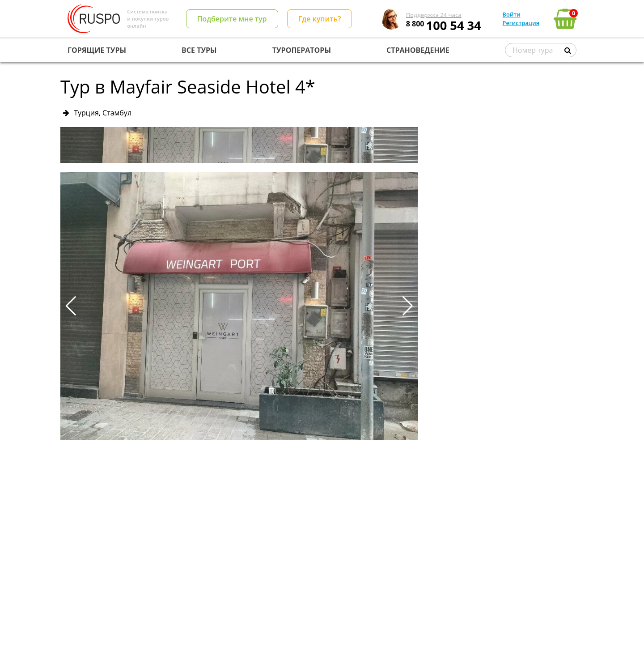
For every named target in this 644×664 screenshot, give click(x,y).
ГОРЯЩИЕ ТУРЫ (97, 50)
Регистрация (521, 23)
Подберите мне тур (232, 19)
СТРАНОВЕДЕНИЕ (418, 50)
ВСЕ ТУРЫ (199, 50)
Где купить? (320, 19)
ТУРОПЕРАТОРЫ (302, 50)
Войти (512, 14)
